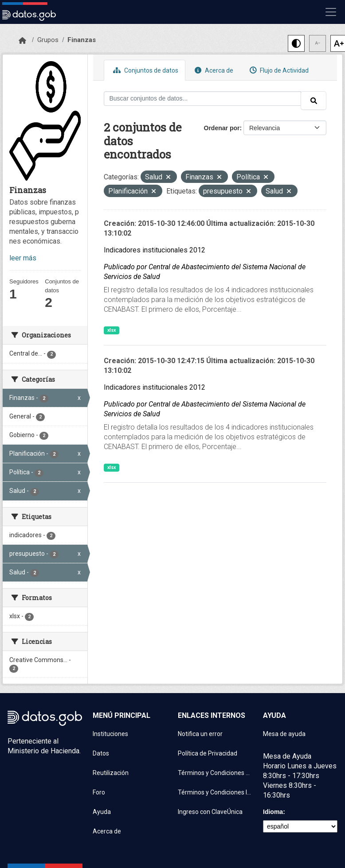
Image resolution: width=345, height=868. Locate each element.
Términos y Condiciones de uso (215, 773)
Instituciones (110, 734)
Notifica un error (200, 734)
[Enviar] (314, 101)
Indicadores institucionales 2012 (155, 250)
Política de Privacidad (208, 753)
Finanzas (82, 40)
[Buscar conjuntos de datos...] (203, 99)
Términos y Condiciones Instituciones (215, 792)
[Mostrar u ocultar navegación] (331, 12)
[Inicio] (22, 41)
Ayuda (102, 812)
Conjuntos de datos (145, 70)
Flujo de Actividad (278, 70)
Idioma (273, 812)
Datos (101, 753)
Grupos (48, 40)
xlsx (112, 330)
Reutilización (111, 773)
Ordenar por (222, 128)
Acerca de (213, 70)
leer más (23, 258)
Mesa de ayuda (284, 734)
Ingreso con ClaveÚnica (210, 812)
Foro (99, 792)
